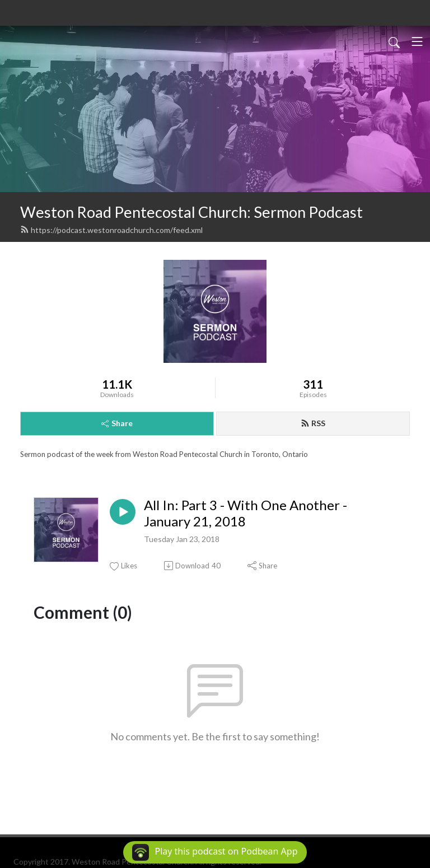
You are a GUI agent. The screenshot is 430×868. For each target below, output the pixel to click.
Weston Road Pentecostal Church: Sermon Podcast (191, 212)
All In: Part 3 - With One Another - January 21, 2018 (246, 513)
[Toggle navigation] (417, 41)
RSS (313, 423)
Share (117, 423)
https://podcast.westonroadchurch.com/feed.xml (111, 230)
